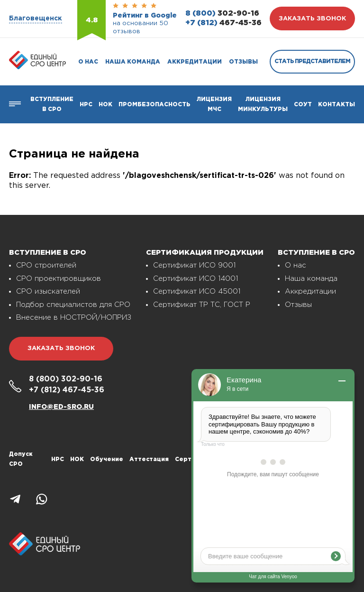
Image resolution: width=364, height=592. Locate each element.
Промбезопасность (155, 105)
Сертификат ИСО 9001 (194, 265)
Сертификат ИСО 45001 (197, 291)
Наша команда (133, 62)
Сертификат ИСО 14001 (196, 279)
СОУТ (303, 105)
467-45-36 (223, 23)
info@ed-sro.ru (61, 407)
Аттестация (149, 459)
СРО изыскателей (48, 291)
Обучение (107, 459)
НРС (58, 459)
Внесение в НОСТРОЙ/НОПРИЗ (74, 318)
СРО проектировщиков (59, 279)
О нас (88, 62)
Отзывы (243, 62)
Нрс (86, 105)
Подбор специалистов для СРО (73, 305)
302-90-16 (222, 14)
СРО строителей (46, 265)
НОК (105, 105)
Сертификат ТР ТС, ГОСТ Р (202, 305)
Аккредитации (195, 62)
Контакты (337, 105)
